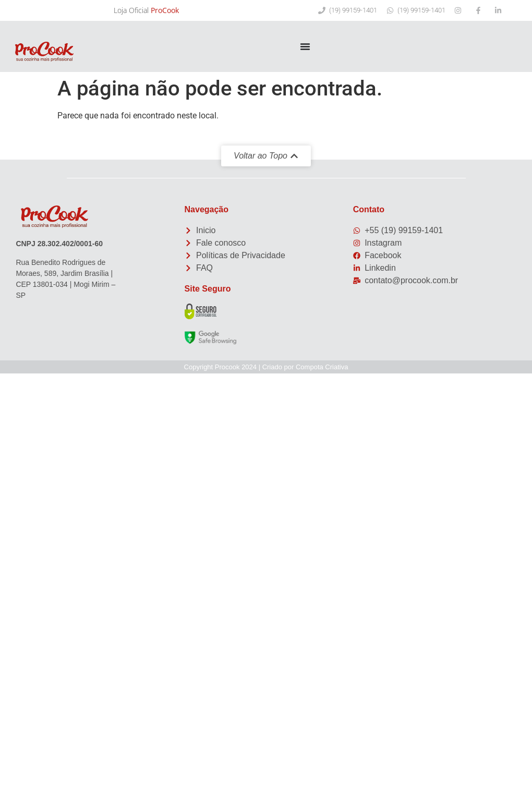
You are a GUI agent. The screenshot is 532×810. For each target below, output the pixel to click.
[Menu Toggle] (305, 46)
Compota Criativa (322, 367)
